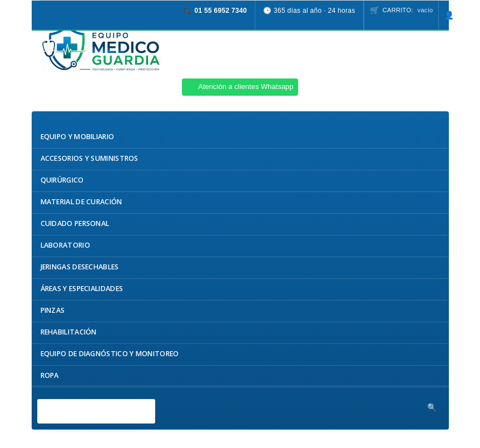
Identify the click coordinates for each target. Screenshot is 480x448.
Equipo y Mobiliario (78, 137)
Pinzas (53, 310)
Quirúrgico (62, 180)
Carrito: (408, 10)
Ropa (50, 375)
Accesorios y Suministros (90, 158)
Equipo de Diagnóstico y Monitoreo (110, 354)
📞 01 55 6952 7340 (215, 11)
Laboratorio (65, 245)
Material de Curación (81, 202)
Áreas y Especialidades (82, 289)
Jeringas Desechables (80, 267)
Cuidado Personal (75, 223)
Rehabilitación (69, 332)
